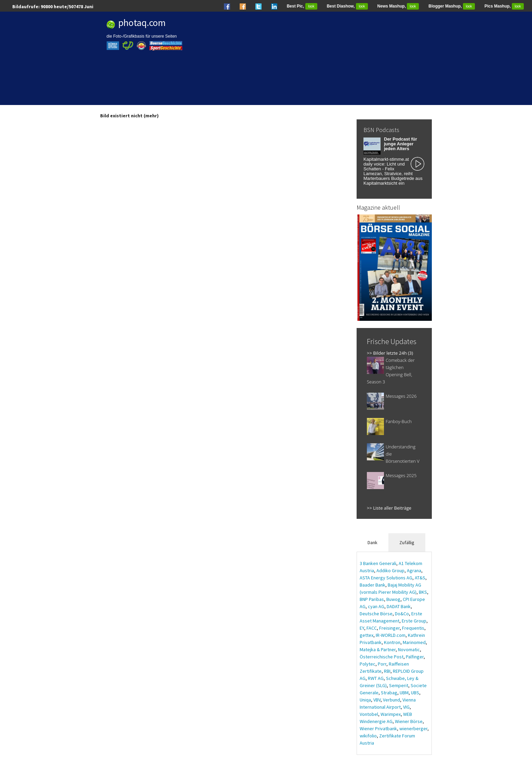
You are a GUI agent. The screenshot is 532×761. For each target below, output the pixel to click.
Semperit (399, 685)
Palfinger (415, 657)
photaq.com (142, 23)
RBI (387, 671)
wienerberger (413, 729)
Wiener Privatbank (378, 729)
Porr (382, 664)
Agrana (414, 570)
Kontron (392, 642)
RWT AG (376, 678)
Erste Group (414, 621)
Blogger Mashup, (452, 6)
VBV (377, 700)
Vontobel (369, 714)
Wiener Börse (409, 721)
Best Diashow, (347, 6)
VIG (406, 707)
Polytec (368, 664)
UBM (404, 693)
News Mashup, (398, 6)
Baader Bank (373, 585)
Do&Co (402, 614)
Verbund (391, 700)
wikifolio (368, 736)
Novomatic (409, 650)
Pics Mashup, (504, 6)
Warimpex (391, 714)
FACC (372, 628)
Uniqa (365, 700)
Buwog (393, 599)
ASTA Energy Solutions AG (386, 578)
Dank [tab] (373, 542)
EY (362, 628)
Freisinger (389, 628)
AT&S (420, 578)
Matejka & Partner (378, 650)
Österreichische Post (382, 657)
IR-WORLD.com (391, 635)
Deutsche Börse (376, 614)
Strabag (389, 693)
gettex (367, 635)
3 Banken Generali (378, 563)
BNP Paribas (372, 599)
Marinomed (414, 642)
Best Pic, (302, 6)
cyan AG (376, 606)
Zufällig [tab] (407, 542)
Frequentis (413, 628)
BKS (423, 592)
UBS (415, 693)
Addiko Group (390, 570)
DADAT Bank (399, 606)
